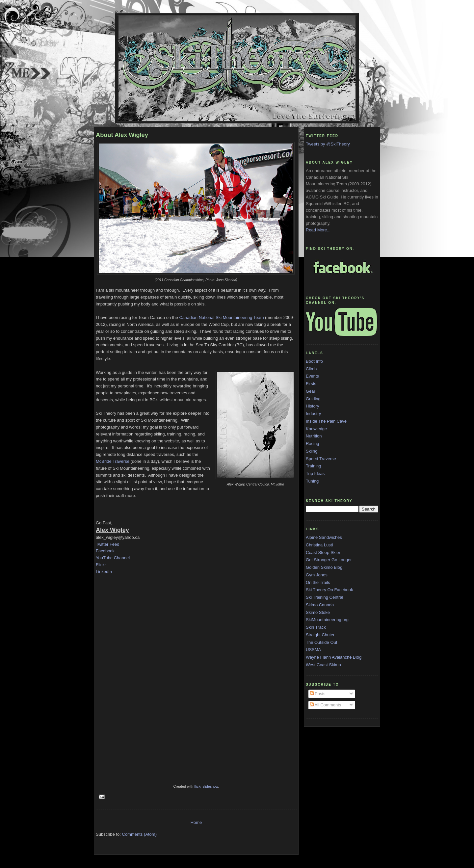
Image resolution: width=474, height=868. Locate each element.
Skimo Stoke (318, 612)
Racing (312, 444)
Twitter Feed (108, 544)
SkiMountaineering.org (327, 620)
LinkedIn (104, 572)
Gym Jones (317, 575)
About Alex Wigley (122, 135)
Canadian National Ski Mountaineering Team (221, 317)
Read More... (318, 230)
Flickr (101, 565)
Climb (311, 369)
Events (312, 376)
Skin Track (316, 627)
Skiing (312, 451)
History (312, 406)
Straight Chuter (320, 635)
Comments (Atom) (139, 834)
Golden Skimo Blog (324, 567)
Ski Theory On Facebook (329, 590)
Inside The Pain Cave (326, 421)
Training (313, 466)
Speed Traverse (321, 459)
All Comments (326, 705)
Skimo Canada (320, 605)
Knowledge (316, 429)
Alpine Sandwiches (324, 537)
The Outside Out (321, 642)
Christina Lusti (319, 545)
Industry (313, 414)
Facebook (105, 551)
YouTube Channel (113, 558)
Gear (311, 391)
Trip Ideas (315, 473)
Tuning (312, 481)
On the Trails (318, 582)
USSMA (313, 650)
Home (196, 822)
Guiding (313, 399)
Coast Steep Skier (323, 552)
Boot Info (314, 361)
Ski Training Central (324, 597)
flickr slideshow (206, 786)
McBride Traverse (113, 461)
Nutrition (314, 436)
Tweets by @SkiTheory (328, 144)
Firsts (311, 384)
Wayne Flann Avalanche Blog (334, 657)
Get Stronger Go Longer (329, 560)
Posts (318, 694)
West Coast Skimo (323, 665)
